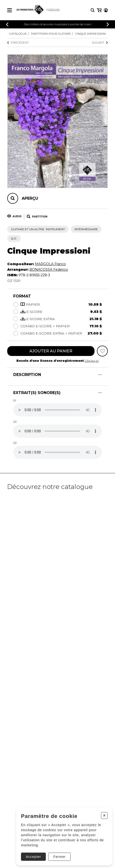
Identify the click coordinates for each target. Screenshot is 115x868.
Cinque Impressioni (91, 34)
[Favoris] (102, 351)
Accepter (33, 857)
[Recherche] (93, 10)
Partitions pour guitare (51, 34)
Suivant (100, 43)
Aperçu (30, 198)
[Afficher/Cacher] (100, 375)
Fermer (59, 857)
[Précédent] (7, 24)
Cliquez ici (92, 361)
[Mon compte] (106, 10)
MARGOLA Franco (50, 264)
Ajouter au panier (51, 351)
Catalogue (18, 34)
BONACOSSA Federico (49, 270)
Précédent (18, 43)
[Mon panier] (99, 10)
